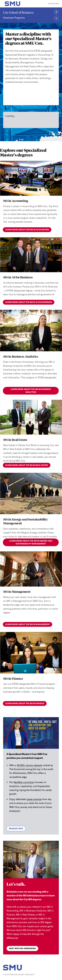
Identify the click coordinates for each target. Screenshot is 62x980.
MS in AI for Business (18, 277)
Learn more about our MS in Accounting (27, 230)
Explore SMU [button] (53, 4)
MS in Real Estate (15, 440)
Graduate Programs (14, 18)
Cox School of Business (18, 12)
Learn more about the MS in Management (28, 624)
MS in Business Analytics (21, 356)
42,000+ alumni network (29, 765)
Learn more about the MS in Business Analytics (31, 391)
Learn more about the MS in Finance (25, 703)
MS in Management (17, 591)
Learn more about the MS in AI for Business (29, 302)
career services (34, 799)
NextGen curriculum (24, 782)
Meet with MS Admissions (22, 948)
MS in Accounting (15, 201)
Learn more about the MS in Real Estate (27, 465)
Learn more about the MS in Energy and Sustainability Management (31, 542)
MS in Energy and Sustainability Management (25, 521)
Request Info (16, 829)
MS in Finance (13, 678)
